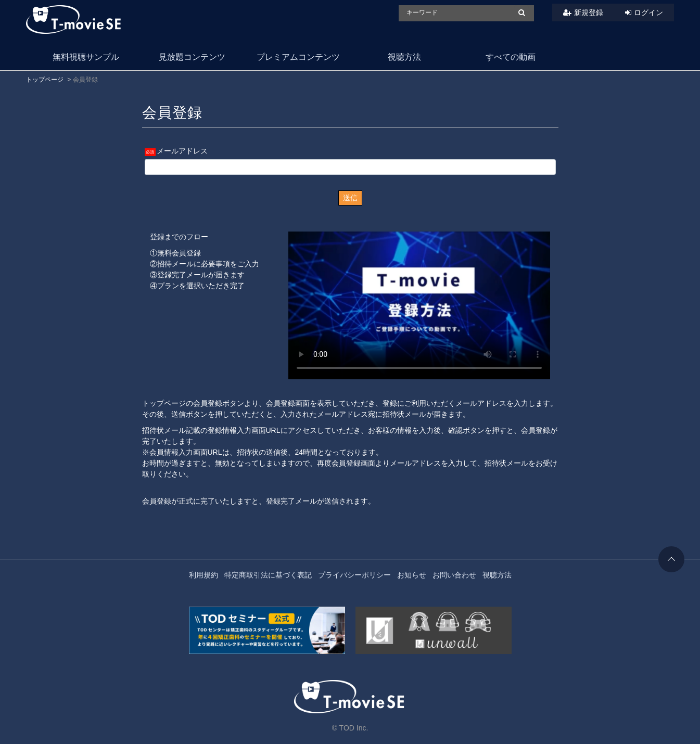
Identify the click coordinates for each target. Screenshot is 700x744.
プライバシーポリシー (354, 575)
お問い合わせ (454, 575)
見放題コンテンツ (192, 57)
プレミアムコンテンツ (298, 57)
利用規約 (203, 575)
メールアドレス (182, 151)
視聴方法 (404, 57)
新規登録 (589, 12)
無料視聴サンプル (86, 57)
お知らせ (412, 575)
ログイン (648, 12)
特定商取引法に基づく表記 (268, 575)
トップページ (45, 80)
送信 (350, 198)
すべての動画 (511, 57)
